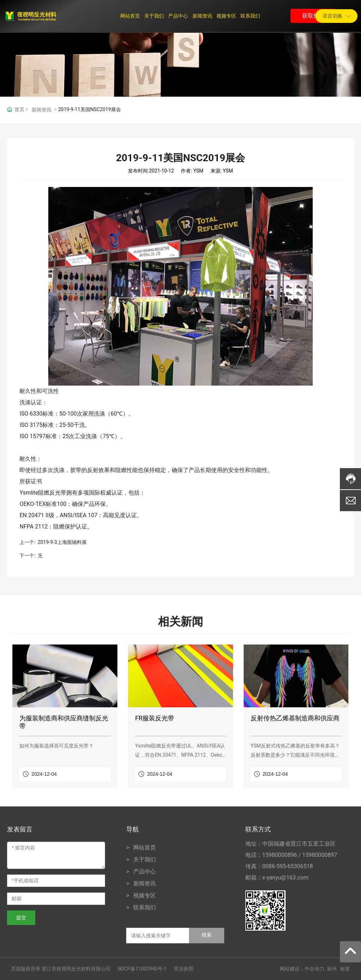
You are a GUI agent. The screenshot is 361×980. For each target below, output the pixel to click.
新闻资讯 (42, 110)
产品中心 (145, 872)
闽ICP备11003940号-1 (142, 969)
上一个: (27, 542)
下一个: (27, 556)
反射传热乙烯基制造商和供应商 (295, 718)
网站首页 (145, 848)
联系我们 (145, 908)
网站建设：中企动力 (302, 969)
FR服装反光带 (155, 718)
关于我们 (145, 860)
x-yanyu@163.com (285, 878)
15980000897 (320, 855)
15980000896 (280, 855)
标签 (345, 969)
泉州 (332, 969)
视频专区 (145, 896)
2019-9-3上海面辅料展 (62, 542)
